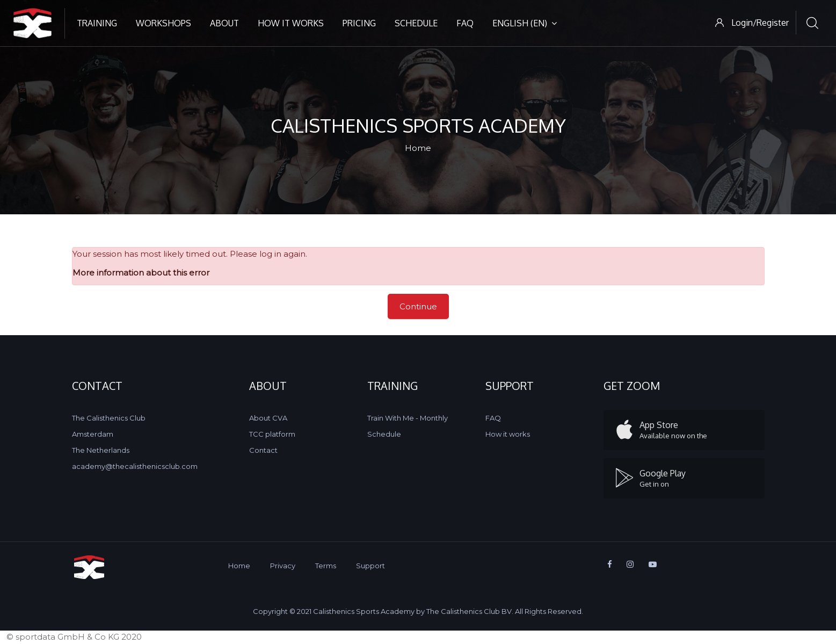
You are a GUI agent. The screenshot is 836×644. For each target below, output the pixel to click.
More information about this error (141, 273)
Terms (326, 566)
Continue (418, 306)
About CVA (268, 418)
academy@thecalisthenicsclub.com (135, 466)
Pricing (359, 23)
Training (97, 23)
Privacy (283, 566)
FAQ (465, 23)
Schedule (416, 23)
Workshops (163, 23)
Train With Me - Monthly (408, 418)
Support (370, 566)
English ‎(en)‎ (525, 23)
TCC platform (272, 434)
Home (418, 148)
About (224, 23)
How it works (291, 23)
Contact (263, 450)
